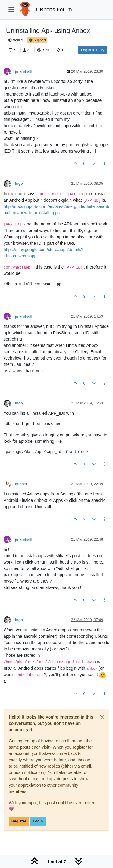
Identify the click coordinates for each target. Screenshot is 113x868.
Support (37, 40)
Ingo (19, 184)
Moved (16, 40)
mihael (21, 484)
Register (19, 821)
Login (38, 821)
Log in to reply (93, 50)
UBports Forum (54, 10)
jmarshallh (24, 71)
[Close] (102, 717)
